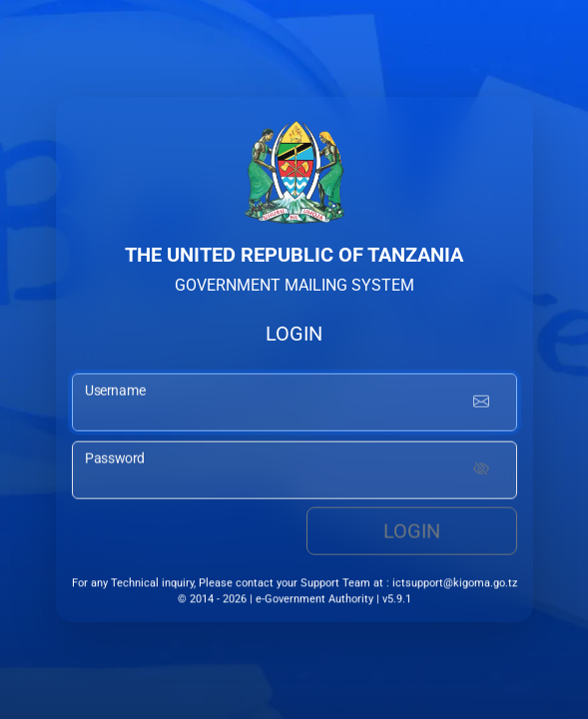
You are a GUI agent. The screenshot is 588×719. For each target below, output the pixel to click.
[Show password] (481, 472)
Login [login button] (412, 533)
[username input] (294, 404)
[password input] (294, 472)
